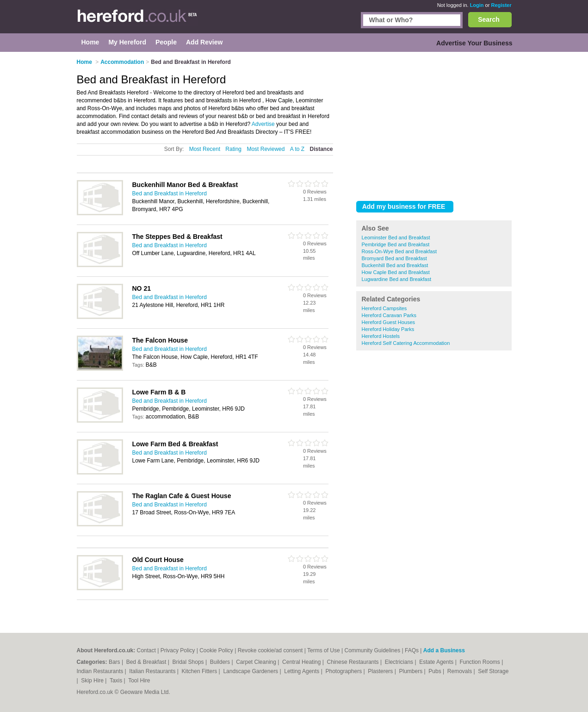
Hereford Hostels (381, 336)
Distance (321, 149)
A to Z (297, 149)
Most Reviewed (266, 149)
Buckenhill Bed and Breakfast (395, 265)
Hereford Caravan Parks (389, 315)
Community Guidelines (372, 650)
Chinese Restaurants (354, 662)
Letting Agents (302, 671)
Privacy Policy (178, 650)
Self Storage (493, 671)
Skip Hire (93, 681)
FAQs (412, 650)
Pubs (436, 671)
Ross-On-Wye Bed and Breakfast (399, 251)
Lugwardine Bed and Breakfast (396, 279)
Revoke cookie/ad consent (270, 650)
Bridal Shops (189, 662)
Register (501, 5)
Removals (461, 671)
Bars (115, 662)
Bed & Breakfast (147, 662)
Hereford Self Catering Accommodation (406, 343)
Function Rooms (480, 662)
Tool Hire (139, 681)
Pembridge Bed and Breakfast (396, 244)
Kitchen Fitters (200, 671)
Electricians (400, 662)
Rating (233, 149)
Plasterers (381, 671)
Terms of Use (324, 650)
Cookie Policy (216, 650)
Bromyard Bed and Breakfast (394, 258)
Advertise (263, 124)
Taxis (117, 681)
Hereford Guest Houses (389, 322)
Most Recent (205, 149)
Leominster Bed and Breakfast (396, 237)
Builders (221, 662)
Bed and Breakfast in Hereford (170, 194)
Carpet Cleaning (257, 662)
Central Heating (302, 662)
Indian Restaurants (101, 671)
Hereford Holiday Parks (388, 329)
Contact (146, 650)
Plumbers (411, 671)
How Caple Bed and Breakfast (396, 272)
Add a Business (444, 650)
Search (489, 19)
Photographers (344, 671)
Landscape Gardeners (251, 671)
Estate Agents (437, 662)
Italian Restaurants (153, 671)
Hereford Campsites (384, 308)
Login (477, 5)
